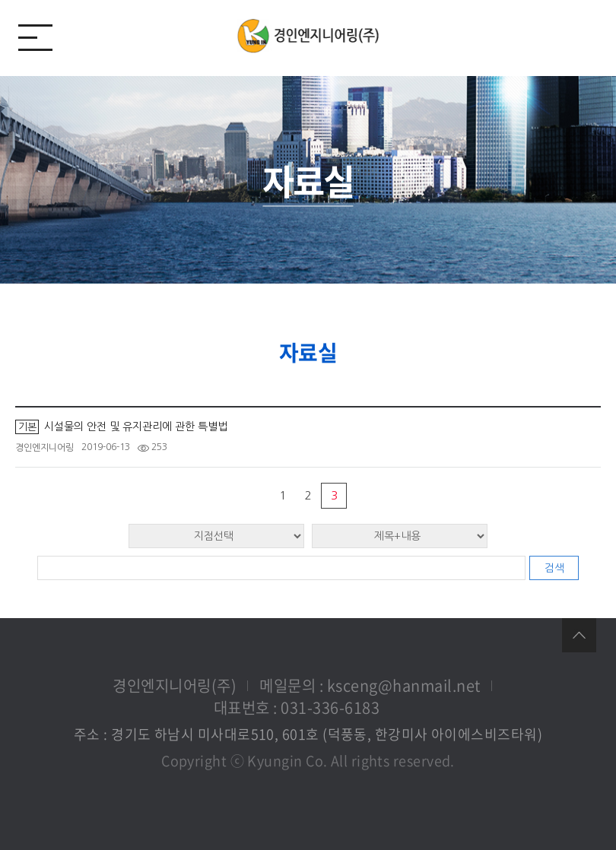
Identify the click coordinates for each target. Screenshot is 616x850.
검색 (554, 568)
